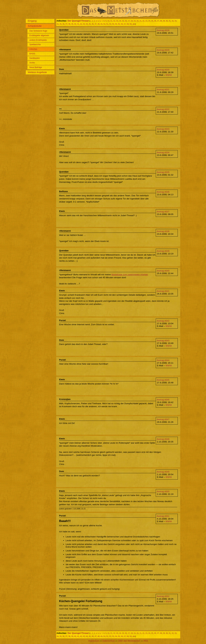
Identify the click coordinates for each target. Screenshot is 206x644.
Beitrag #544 (163, 360)
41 (78, 24)
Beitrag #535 (163, 172)
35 (61, 24)
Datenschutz (109, 641)
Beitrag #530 (163, 70)
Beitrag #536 (163, 192)
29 (164, 21)
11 (111, 21)
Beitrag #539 (163, 251)
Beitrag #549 (163, 472)
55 (119, 24)
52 (110, 24)
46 (93, 24)
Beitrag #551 (163, 516)
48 (99, 24)
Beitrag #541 (163, 291)
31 (170, 21)
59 (131, 24)
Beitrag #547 (163, 419)
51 (107, 24)
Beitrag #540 (163, 271)
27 (158, 21)
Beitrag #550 (163, 491)
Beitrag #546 (163, 400)
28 (161, 21)
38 (69, 24)
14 (120, 21)
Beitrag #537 (163, 212)
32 (173, 21)
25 (152, 21)
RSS (146, 641)
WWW (169, 75)
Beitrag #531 (163, 90)
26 (155, 21)
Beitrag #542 (163, 321)
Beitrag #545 (163, 380)
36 (63, 24)
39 (72, 24)
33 (176, 21)
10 (108, 21)
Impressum (94, 641)
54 (116, 24)
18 (132, 21)
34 (58, 24)
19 (135, 21)
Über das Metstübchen (129, 641)
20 (137, 21)
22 (143, 21)
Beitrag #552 (163, 596)
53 (113, 24)
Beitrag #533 (163, 129)
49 (101, 24)
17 (129, 21)
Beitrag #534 (163, 153)
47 (96, 24)
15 (123, 21)
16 (126, 21)
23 (146, 21)
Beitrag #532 (163, 109)
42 (81, 24)
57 (125, 24)
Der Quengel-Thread (78, 21)
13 (117, 21)
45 (90, 24)
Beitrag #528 (163, 30)
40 (75, 24)
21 (140, 21)
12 (114, 21)
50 (104, 24)
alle (134, 24)
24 (149, 21)
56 (122, 24)
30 (167, 21)
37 (66, 24)
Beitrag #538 (163, 231)
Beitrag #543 (163, 341)
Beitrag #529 (163, 50)
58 (128, 24)
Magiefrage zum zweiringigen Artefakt (130, 275)
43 (84, 24)
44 (87, 24)
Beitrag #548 (163, 439)
